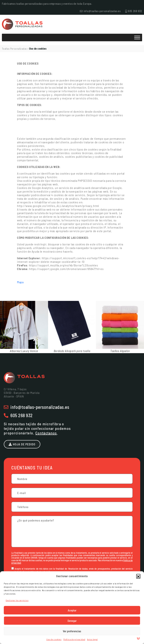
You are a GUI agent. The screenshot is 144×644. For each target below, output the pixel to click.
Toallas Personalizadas (14, 49)
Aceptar (72, 610)
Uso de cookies (54, 639)
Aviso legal (92, 639)
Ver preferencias (72, 631)
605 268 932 (22, 415)
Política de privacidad (74, 639)
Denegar (72, 621)
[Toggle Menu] (137, 37)
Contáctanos (46, 433)
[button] (138, 576)
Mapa (20, 282)
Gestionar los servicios (17, 600)
